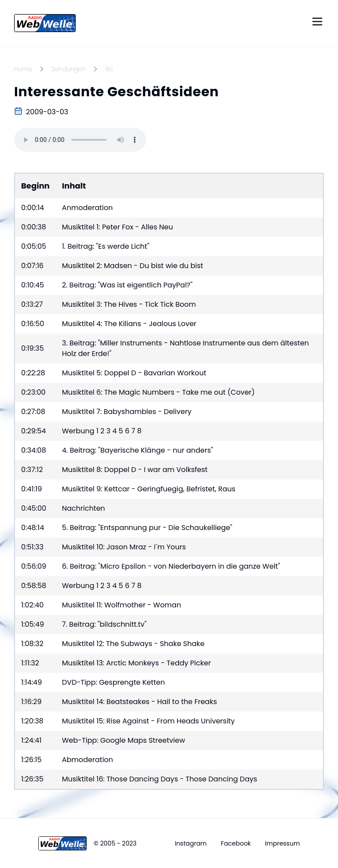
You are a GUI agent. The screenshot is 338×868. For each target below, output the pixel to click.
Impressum (282, 843)
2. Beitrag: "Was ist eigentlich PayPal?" (127, 285)
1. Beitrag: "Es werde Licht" (106, 246)
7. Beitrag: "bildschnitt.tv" (104, 624)
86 (109, 69)
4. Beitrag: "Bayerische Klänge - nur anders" (138, 450)
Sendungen (69, 69)
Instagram (191, 843)
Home (23, 69)
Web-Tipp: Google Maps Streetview (124, 740)
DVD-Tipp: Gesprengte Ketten (114, 682)
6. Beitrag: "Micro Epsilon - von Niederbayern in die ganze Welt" (171, 566)
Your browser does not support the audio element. (80, 140)
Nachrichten (84, 508)
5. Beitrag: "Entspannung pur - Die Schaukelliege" (147, 528)
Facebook (236, 843)
